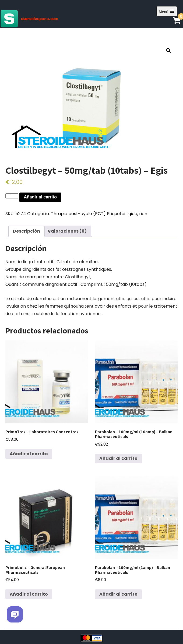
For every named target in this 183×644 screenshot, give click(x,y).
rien (143, 214)
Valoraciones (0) (67, 231)
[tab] (27, 231)
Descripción (27, 231)
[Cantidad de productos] (12, 196)
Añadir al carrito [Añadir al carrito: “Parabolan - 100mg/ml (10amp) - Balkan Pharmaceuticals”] (118, 458)
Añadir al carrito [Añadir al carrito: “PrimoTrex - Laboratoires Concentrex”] (29, 454)
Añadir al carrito (40, 197)
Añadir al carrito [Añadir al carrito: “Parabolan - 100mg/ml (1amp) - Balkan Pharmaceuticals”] (118, 594)
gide (133, 214)
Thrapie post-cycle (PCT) (78, 214)
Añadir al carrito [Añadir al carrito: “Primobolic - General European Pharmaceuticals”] (29, 594)
